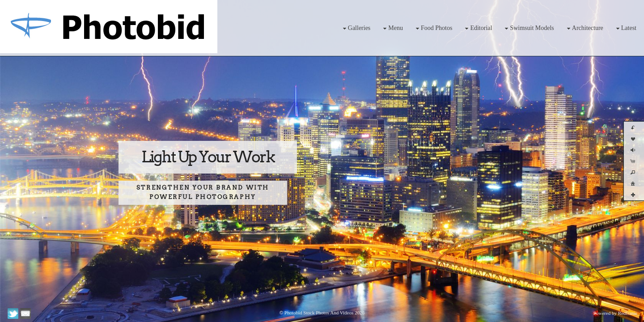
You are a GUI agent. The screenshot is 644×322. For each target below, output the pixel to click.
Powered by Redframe (615, 313)
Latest (625, 28)
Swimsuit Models (528, 28)
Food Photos (433, 28)
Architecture (584, 28)
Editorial (477, 28)
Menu (392, 28)
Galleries (356, 28)
